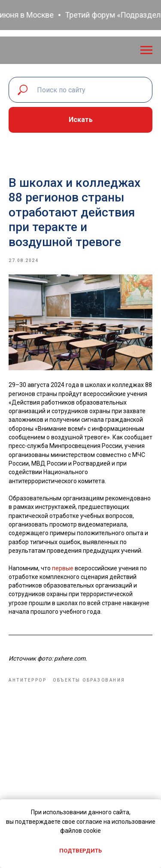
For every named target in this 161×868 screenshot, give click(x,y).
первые (63, 568)
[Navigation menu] (146, 50)
